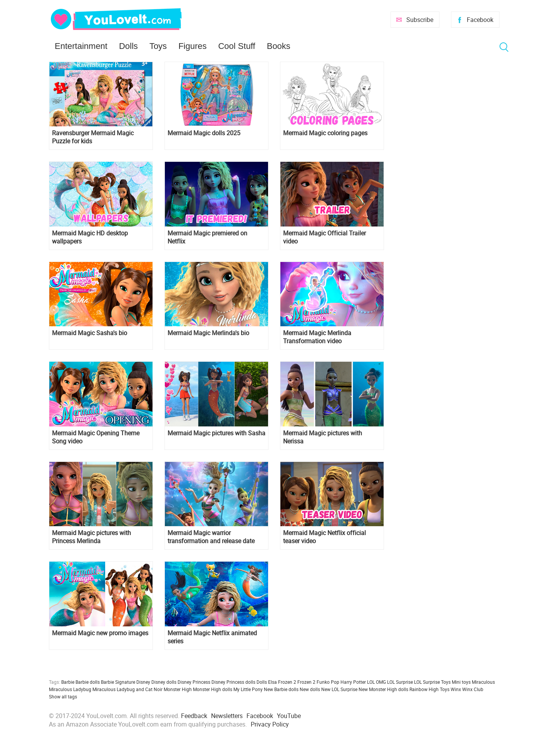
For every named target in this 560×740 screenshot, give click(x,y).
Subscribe (420, 20)
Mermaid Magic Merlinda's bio (208, 333)
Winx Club (473, 689)
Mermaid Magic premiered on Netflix (207, 237)
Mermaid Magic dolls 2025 (204, 133)
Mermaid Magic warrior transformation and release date (211, 537)
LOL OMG (376, 682)
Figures (192, 46)
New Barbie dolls (281, 689)
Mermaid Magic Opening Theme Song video (96, 437)
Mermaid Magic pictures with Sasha (216, 433)
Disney (143, 682)
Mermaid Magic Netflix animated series (212, 637)
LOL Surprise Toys (432, 682)
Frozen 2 (306, 682)
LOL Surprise (400, 682)
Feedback (194, 716)
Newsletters (227, 716)
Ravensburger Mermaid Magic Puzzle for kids (93, 137)
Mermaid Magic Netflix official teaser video (324, 537)
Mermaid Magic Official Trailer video (324, 237)
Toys (158, 46)
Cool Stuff (236, 46)
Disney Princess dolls (233, 682)
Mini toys (461, 682)
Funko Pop (328, 682)
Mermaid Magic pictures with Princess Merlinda (91, 537)
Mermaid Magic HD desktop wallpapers (90, 237)
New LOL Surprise (339, 689)
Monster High (178, 689)
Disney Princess (194, 682)
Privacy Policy (270, 724)
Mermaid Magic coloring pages (325, 133)
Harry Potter (353, 682)
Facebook (480, 20)
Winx (456, 689)
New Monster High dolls (383, 689)
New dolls (310, 689)
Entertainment (81, 46)
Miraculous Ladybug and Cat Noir (127, 689)
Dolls (128, 46)
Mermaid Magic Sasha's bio (90, 333)
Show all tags (63, 696)
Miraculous (483, 682)
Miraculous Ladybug (70, 689)
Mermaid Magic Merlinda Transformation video (317, 337)
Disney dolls (164, 682)
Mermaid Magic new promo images (100, 633)
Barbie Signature (118, 682)
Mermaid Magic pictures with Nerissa (323, 437)
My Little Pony (248, 689)
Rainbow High (424, 689)
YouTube (289, 716)
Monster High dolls (213, 689)
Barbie (68, 682)
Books (279, 46)
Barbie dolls (88, 682)
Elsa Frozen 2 (282, 682)
